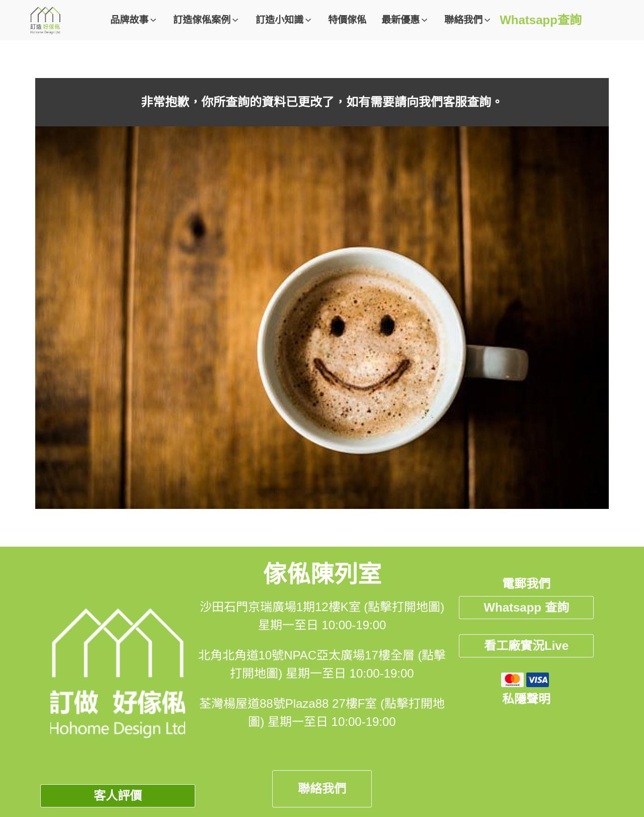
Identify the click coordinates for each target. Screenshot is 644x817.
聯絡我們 (322, 789)
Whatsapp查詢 (541, 20)
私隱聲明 (526, 699)
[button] (134, 20)
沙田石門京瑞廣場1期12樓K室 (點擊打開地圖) (322, 607)
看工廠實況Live (526, 646)
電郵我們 (526, 584)
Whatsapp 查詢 (526, 607)
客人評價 (118, 796)
